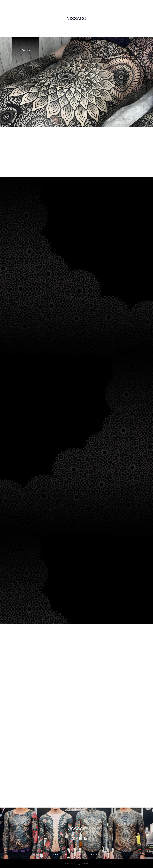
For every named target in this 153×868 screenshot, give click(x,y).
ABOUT (57, 855)
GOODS (81, 855)
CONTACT (95, 855)
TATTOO (69, 855)
